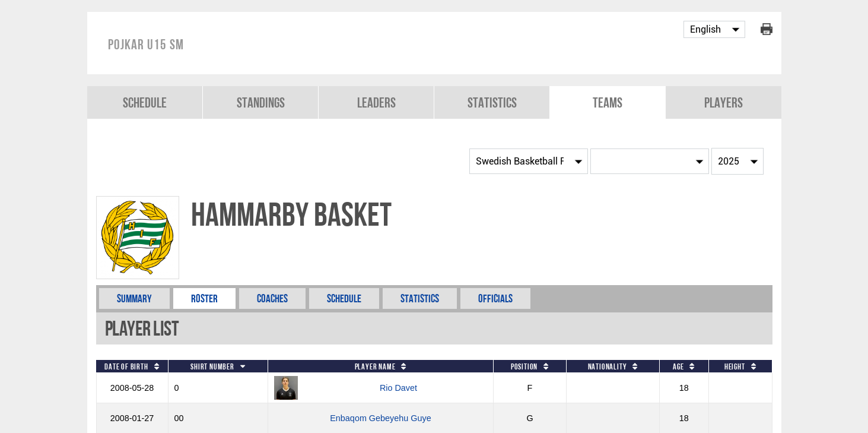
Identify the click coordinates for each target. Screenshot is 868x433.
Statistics (492, 102)
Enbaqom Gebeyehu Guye (380, 418)
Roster (204, 298)
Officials (495, 298)
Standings (261, 102)
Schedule (145, 102)
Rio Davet (398, 388)
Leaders (376, 102)
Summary (134, 298)
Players (724, 102)
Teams (608, 102)
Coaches (272, 298)
